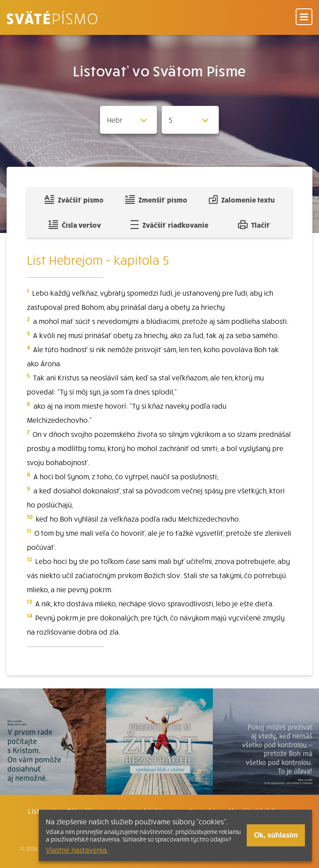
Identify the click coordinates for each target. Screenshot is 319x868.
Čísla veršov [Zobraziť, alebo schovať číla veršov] (75, 225)
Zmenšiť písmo (156, 199)
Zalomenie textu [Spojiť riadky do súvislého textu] (242, 199)
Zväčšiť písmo (74, 199)
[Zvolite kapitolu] (190, 120)
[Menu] (304, 17)
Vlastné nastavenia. (77, 849)
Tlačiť (254, 225)
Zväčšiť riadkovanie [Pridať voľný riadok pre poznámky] (169, 225)
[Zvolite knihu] (129, 120)
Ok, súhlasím (276, 835)
